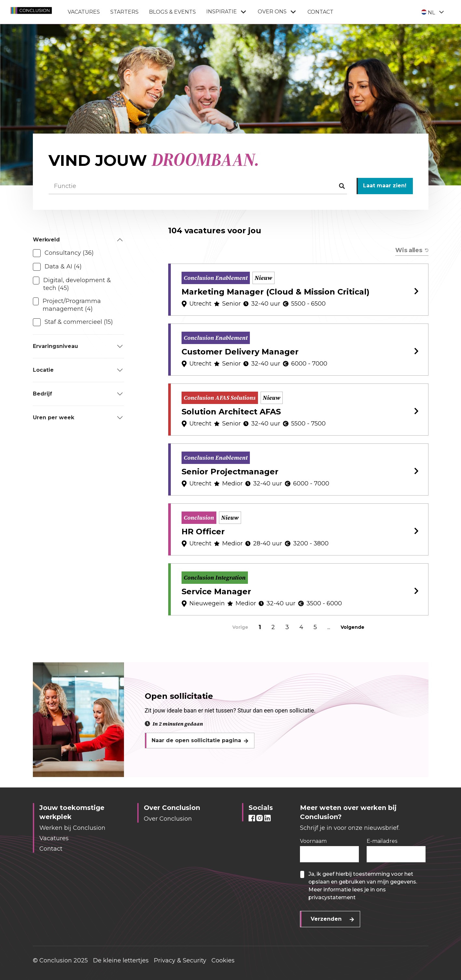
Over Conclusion (168, 819)
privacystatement (332, 897)
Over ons (277, 12)
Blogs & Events (172, 12)
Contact (320, 12)
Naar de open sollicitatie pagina (196, 740)
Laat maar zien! (385, 186)
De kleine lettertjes (121, 960)
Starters (124, 12)
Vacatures (84, 12)
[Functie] (198, 186)
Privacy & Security (180, 960)
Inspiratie (227, 12)
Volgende (353, 627)
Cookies (223, 960)
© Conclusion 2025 (60, 960)
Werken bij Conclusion (72, 828)
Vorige (240, 627)
